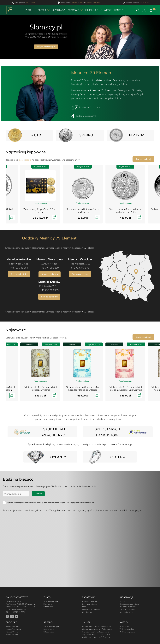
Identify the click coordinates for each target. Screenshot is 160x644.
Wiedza (108, 10)
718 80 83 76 (144, 3)
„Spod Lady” (59, 10)
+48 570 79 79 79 (19, 612)
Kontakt (119, 10)
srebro (28, 160)
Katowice (74, 3)
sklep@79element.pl (18, 609)
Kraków (81, 3)
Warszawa (89, 3)
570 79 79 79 (30, 3)
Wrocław (97, 3)
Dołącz (38, 494)
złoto (21, 160)
